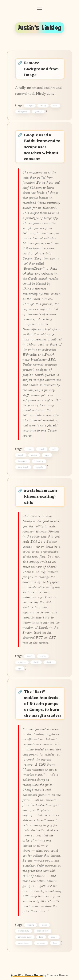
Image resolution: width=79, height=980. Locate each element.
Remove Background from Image (41, 68)
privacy (34, 455)
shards (36, 662)
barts (41, 937)
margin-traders (24, 943)
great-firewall (23, 467)
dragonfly (40, 467)
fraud (55, 943)
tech (54, 449)
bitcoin (44, 925)
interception (23, 461)
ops (20, 668)
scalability (22, 662)
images (30, 106)
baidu (47, 455)
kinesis (30, 656)
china (29, 449)
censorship (39, 461)
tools (55, 106)
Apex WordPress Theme (27, 975)
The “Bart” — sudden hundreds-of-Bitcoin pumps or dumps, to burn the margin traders (43, 703)
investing (31, 925)
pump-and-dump (25, 937)
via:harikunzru (24, 931)
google (21, 455)
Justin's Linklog (40, 28)
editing (43, 106)
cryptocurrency (43, 931)
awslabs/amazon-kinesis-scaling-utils (41, 496)
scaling (43, 656)
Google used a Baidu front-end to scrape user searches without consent (42, 147)
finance (54, 937)
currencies (41, 943)
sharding (50, 662)
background (23, 112)
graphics (38, 112)
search (42, 449)
